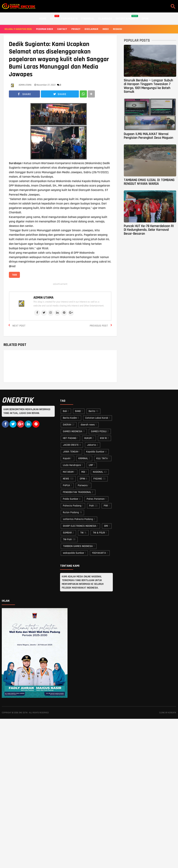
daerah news (88, 425)
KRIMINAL (83, 458)
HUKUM (88, 438)
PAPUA (66, 485)
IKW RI (103, 438)
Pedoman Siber (44, 29)
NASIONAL (98, 472)
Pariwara (83, 485)
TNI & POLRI (99, 533)
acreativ (172, 713)
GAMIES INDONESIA (73, 431)
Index (106, 29)
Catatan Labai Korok (97, 418)
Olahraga (105, 19)
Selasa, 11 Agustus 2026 (18, 29)
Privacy (76, 29)
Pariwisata (69, 19)
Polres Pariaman (96, 499)
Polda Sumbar (71, 499)
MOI (83, 472)
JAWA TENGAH (71, 452)
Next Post (19, 326)
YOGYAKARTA (99, 553)
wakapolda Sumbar (74, 553)
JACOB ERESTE (71, 445)
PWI (106, 506)
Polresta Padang (72, 506)
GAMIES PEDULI (99, 431)
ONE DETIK (23, 713)
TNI (82, 533)
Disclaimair (91, 29)
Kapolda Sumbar (95, 452)
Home (43, 19)
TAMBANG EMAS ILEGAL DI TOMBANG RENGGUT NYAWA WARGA (149, 182)
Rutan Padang (71, 512)
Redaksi (118, 29)
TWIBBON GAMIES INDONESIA (78, 546)
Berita (92, 411)
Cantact (62, 29)
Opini (145, 19)
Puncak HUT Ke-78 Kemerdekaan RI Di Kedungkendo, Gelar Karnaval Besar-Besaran (149, 230)
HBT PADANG (70, 438)
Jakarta (91, 445)
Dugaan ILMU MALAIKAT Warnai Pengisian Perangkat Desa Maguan (149, 136)
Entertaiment (127, 18)
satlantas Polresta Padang (78, 519)
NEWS (66, 479)
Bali (65, 411)
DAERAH (67, 425)
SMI (106, 526)
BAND (78, 411)
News (54, 18)
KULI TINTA (102, 458)
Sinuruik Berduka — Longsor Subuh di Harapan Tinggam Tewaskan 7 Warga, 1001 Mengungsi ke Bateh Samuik (148, 86)
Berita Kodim (70, 418)
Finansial (88, 19)
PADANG (98, 479)
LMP (91, 465)
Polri (92, 506)
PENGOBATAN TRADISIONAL (77, 492)
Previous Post (99, 326)
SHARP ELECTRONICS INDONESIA (80, 526)
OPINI (82, 479)
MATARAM (68, 472)
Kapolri (67, 458)
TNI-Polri (67, 539)
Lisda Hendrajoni (72, 465)
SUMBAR (67, 533)
